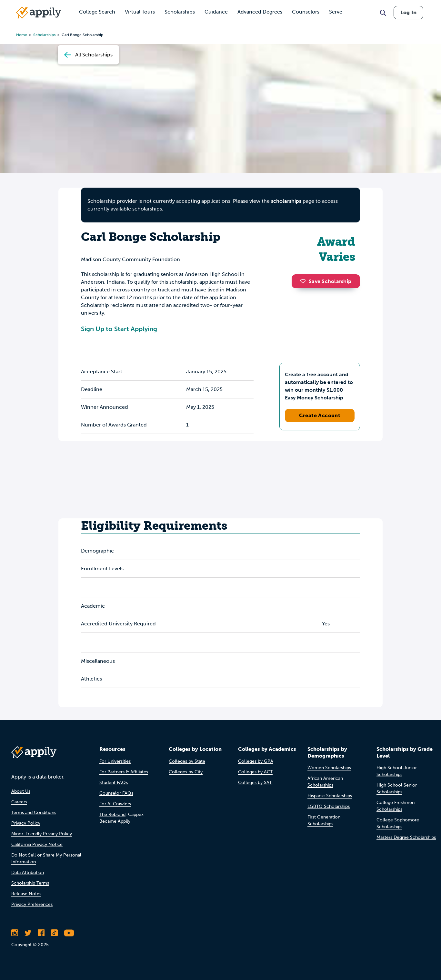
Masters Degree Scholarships (406, 837)
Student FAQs (114, 783)
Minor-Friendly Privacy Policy (42, 834)
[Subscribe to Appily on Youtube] (69, 933)
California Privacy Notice (37, 844)
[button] (305, 281)
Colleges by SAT (255, 783)
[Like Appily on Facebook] (41, 933)
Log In (408, 12)
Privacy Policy (26, 823)
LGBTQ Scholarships (329, 806)
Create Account (320, 415)
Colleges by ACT (255, 772)
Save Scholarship (326, 281)
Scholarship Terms (30, 883)
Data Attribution (28, 872)
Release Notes (26, 894)
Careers (19, 802)
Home (22, 35)
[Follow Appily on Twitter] (28, 933)
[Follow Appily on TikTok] (54, 933)
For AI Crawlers (115, 804)
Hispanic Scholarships (330, 796)
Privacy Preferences (32, 904)
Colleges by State (187, 761)
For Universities (115, 761)
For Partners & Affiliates (124, 772)
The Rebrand (112, 814)
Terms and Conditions (34, 813)
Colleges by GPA (256, 761)
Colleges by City (186, 772)
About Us (21, 791)
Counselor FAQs (116, 793)
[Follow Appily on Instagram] (15, 933)
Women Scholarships (329, 768)
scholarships (286, 201)
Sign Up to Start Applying (119, 329)
